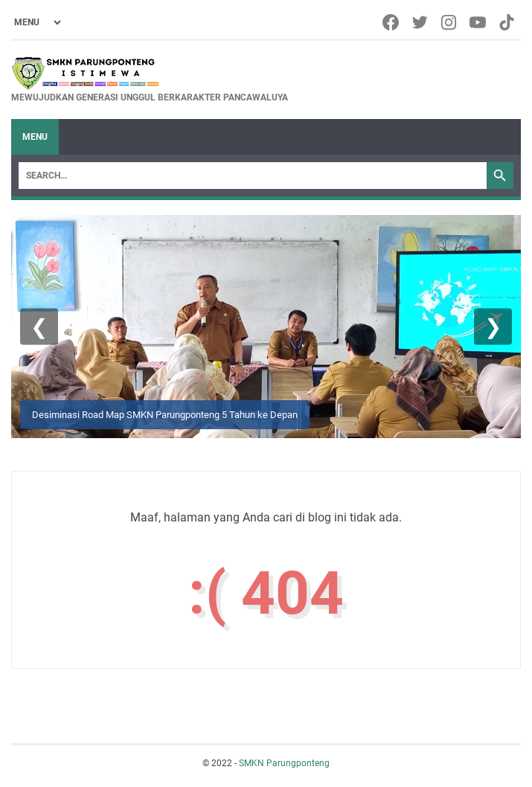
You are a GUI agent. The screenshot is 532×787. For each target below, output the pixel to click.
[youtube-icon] (479, 22)
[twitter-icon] (421, 22)
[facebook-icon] (392, 22)
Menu (35, 137)
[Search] (253, 176)
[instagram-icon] (450, 22)
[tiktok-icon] (508, 22)
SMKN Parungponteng (284, 763)
